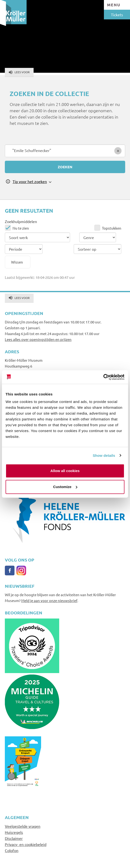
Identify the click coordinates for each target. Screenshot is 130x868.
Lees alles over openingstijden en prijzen (38, 339)
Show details (104, 455)
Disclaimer (14, 838)
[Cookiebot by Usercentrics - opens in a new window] (103, 377)
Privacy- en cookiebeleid (26, 844)
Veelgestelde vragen (23, 826)
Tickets (117, 15)
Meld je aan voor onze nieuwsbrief (49, 600)
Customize (65, 487)
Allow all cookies (65, 471)
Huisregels (14, 832)
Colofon (12, 850)
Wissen (17, 262)
